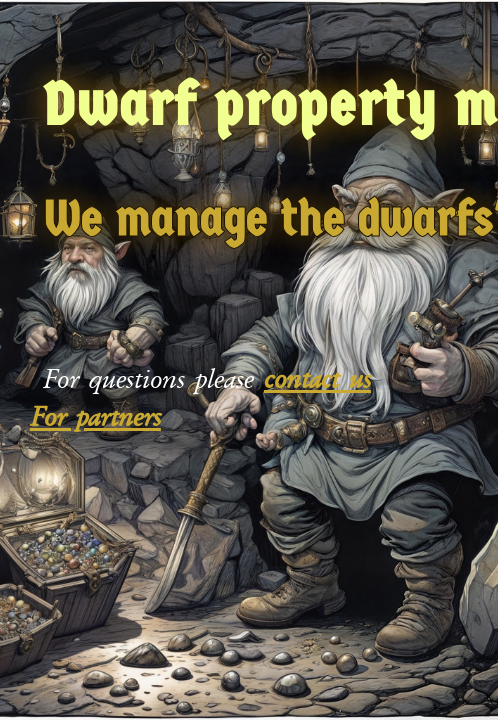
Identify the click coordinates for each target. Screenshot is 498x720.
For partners (95, 417)
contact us (317, 379)
